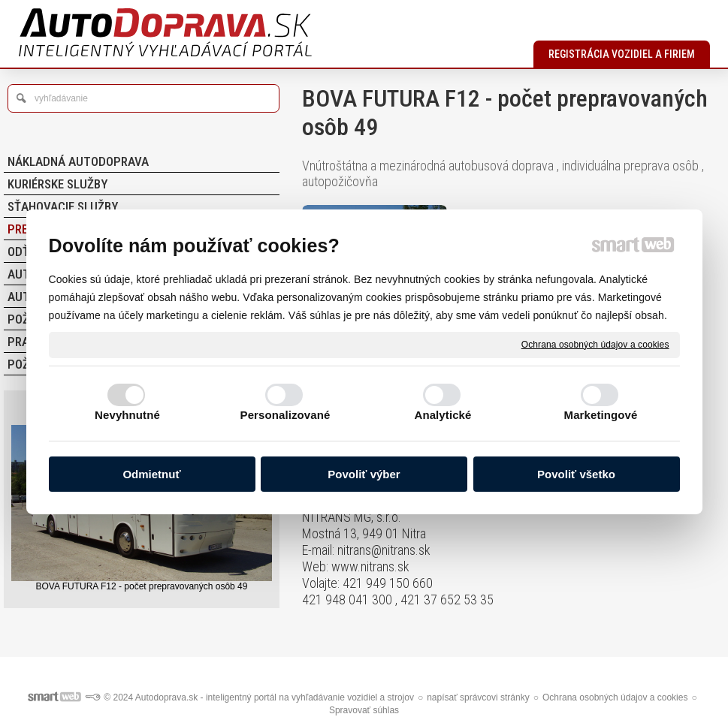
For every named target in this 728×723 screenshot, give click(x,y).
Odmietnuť (151, 474)
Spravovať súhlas (364, 710)
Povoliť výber (364, 474)
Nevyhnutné (127, 415)
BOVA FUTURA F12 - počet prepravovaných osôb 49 (142, 586)
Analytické (443, 415)
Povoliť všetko (576, 474)
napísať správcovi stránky (478, 697)
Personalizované (285, 415)
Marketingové (601, 415)
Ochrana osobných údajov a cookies (595, 344)
